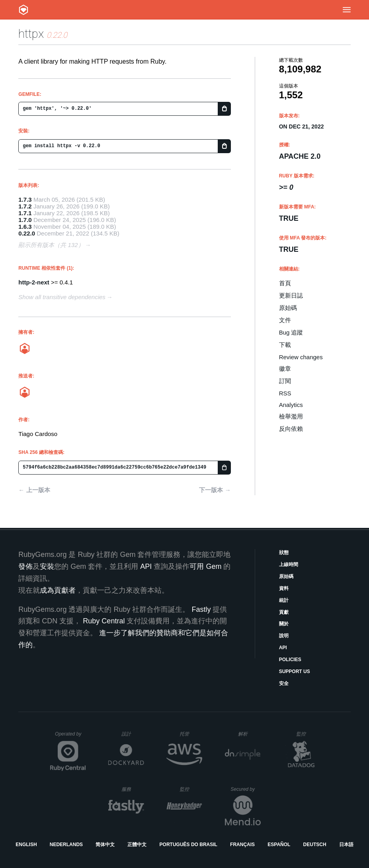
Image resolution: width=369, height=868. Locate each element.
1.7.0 (25, 220)
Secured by (245, 789)
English (26, 845)
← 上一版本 (34, 490)
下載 (285, 345)
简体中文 (105, 845)
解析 (249, 734)
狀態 (284, 553)
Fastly (201, 609)
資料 (284, 588)
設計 (133, 734)
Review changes (301, 357)
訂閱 (285, 381)
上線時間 (289, 564)
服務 (133, 789)
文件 (285, 320)
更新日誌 (291, 295)
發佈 (25, 566)
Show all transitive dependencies (62, 297)
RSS (285, 393)
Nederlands (66, 845)
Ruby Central (104, 621)
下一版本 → (215, 490)
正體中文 (137, 845)
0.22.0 (27, 233)
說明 (284, 636)
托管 (190, 734)
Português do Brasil (188, 845)
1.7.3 (25, 199)
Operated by (70, 737)
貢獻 (284, 612)
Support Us (295, 671)
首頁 (285, 283)
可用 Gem (205, 566)
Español (279, 845)
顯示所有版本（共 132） (51, 245)
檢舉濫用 (291, 416)
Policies (290, 660)
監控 (307, 734)
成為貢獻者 (58, 590)
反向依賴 (291, 429)
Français (242, 845)
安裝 (47, 566)
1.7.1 (25, 213)
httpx (31, 34)
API (283, 648)
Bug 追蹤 (291, 332)
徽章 (285, 369)
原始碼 (288, 308)
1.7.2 (25, 206)
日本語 (346, 845)
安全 (284, 683)
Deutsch (315, 845)
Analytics (291, 405)
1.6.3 (25, 227)
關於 (284, 624)
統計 (284, 600)
